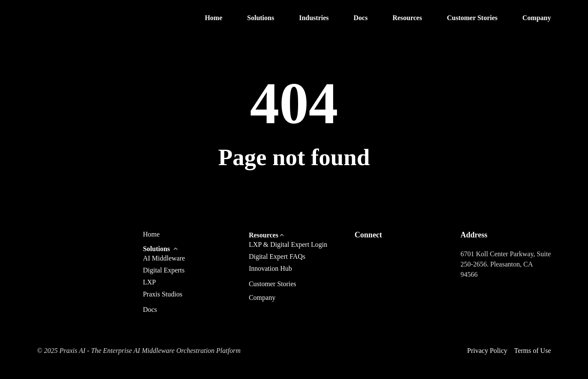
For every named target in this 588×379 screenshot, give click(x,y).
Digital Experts (164, 270)
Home (151, 234)
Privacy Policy (487, 351)
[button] (261, 18)
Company (262, 298)
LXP (149, 282)
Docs (150, 310)
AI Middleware (164, 258)
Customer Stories (273, 284)
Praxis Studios (163, 294)
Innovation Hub (270, 268)
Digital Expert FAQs (277, 256)
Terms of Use (533, 351)
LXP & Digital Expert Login (288, 244)
